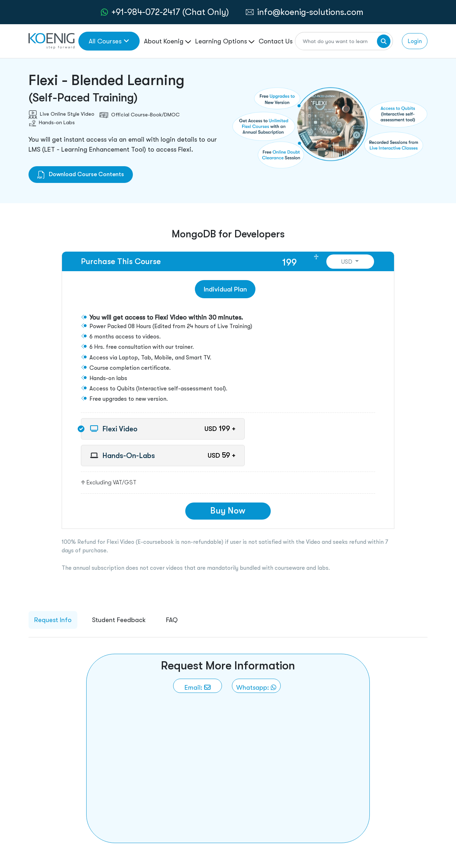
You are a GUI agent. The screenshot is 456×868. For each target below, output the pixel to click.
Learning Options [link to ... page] (225, 41)
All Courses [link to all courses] (109, 41)
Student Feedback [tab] (119, 620)
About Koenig (167, 41)
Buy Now (228, 511)
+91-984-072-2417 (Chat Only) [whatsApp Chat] (170, 12)
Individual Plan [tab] (225, 289)
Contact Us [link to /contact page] (276, 41)
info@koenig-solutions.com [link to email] (310, 12)
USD (348, 262)
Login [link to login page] (415, 41)
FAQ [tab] (172, 620)
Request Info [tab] (53, 620)
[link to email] (198, 686)
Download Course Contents (81, 174)
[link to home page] (51, 40)
